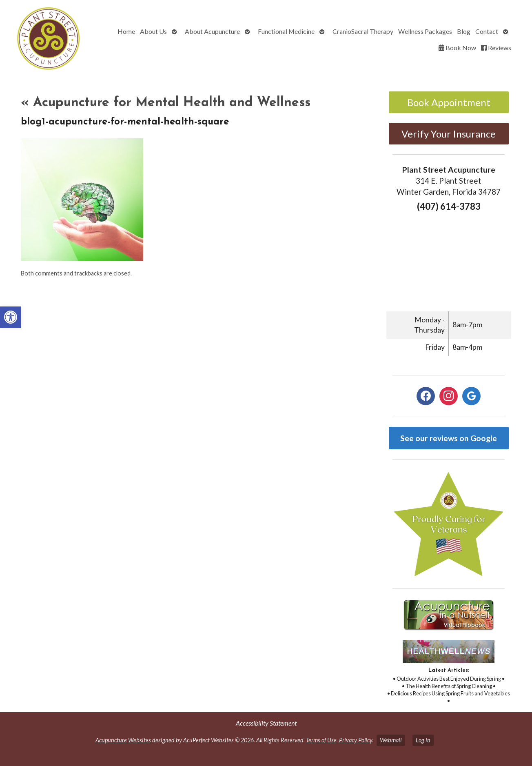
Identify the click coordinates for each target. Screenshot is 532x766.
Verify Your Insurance (449, 134)
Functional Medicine (286, 31)
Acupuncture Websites (123, 740)
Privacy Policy (356, 740)
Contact (487, 31)
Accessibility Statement (266, 723)
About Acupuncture (212, 31)
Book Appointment (449, 102)
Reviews (496, 48)
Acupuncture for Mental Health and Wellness (166, 103)
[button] (11, 317)
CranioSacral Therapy (363, 31)
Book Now (457, 48)
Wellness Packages (425, 31)
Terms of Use (321, 740)
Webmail (391, 740)
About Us (153, 31)
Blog (464, 31)
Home (126, 31)
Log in (423, 740)
